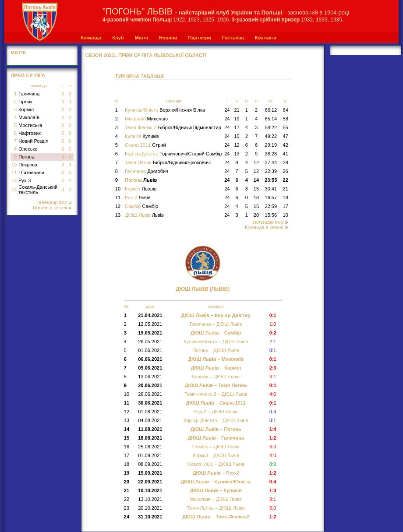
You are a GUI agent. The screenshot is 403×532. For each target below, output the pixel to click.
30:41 (271, 189)
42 (286, 145)
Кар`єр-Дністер (173, 154)
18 (256, 197)
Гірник (25, 102)
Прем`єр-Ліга (28, 75)
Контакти (266, 38)
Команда (91, 38)
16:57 (271, 197)
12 (14, 180)
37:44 (271, 162)
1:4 (273, 429)
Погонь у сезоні (52, 208)
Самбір (141, 206)
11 (14, 173)
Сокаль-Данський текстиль (38, 190)
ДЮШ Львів (144, 215)
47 (286, 136)
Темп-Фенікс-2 (173, 127)
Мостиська (30, 125)
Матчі (141, 38)
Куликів (142, 136)
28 (286, 162)
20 (256, 215)
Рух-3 (25, 180)
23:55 (271, 180)
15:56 (271, 215)
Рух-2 (138, 197)
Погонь (26, 157)
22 (286, 180)
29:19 (271, 145)
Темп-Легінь (168, 162)
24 (227, 110)
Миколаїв (29, 117)
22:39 (271, 171)
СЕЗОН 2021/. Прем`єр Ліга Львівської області (146, 55)
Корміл (26, 109)
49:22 (271, 136)
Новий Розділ (33, 141)
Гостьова (233, 38)
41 (286, 154)
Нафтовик (30, 133)
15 (237, 136)
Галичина (29, 94)
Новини (168, 38)
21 (237, 110)
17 (237, 127)
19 (237, 119)
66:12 (271, 110)
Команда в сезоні (266, 227)
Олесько (28, 149)
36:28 (271, 154)
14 (256, 180)
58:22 (271, 127)
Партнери (199, 38)
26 (286, 171)
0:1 (273, 350)
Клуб (118, 38)
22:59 (271, 206)
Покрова (28, 165)
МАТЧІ (18, 53)
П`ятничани (31, 173)
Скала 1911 (145, 145)
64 (286, 110)
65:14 (271, 119)
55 (286, 127)
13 (14, 190)
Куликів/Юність (165, 110)
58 (286, 119)
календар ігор (54, 202)
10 (14, 165)
